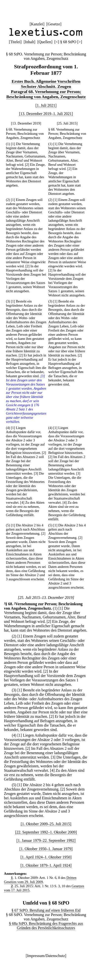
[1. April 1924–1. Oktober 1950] (46, 857)
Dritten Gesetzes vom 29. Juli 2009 (40, 880)
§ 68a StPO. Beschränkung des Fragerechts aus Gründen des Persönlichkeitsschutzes (46, 926)
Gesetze (54, 24)
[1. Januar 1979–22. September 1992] (46, 840)
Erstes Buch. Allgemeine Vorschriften (46, 81)
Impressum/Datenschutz (46, 956)
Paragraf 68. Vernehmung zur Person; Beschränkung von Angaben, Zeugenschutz (46, 94)
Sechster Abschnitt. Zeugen (46, 86)
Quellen (45, 42)
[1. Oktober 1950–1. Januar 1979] (46, 849)
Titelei (15, 42)
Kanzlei (37, 24)
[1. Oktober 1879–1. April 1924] (46, 865)
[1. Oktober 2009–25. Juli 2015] (46, 824)
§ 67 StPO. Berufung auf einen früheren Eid (46, 910)
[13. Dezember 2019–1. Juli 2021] (46, 114)
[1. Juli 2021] (46, 105)
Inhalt (30, 42)
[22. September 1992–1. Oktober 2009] (46, 832)
